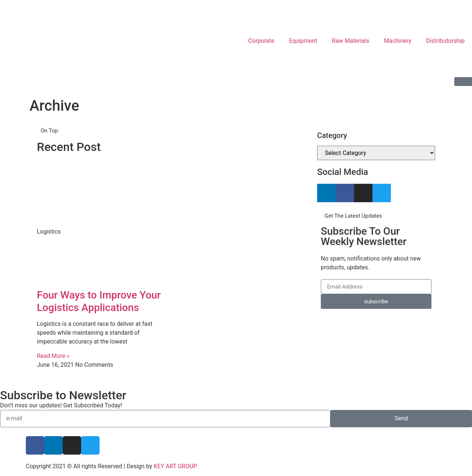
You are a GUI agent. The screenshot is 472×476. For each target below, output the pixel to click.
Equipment (303, 41)
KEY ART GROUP (176, 466)
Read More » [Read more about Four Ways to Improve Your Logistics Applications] (53, 356)
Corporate (261, 41)
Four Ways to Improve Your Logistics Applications (99, 301)
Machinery (398, 41)
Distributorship (445, 41)
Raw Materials (350, 41)
